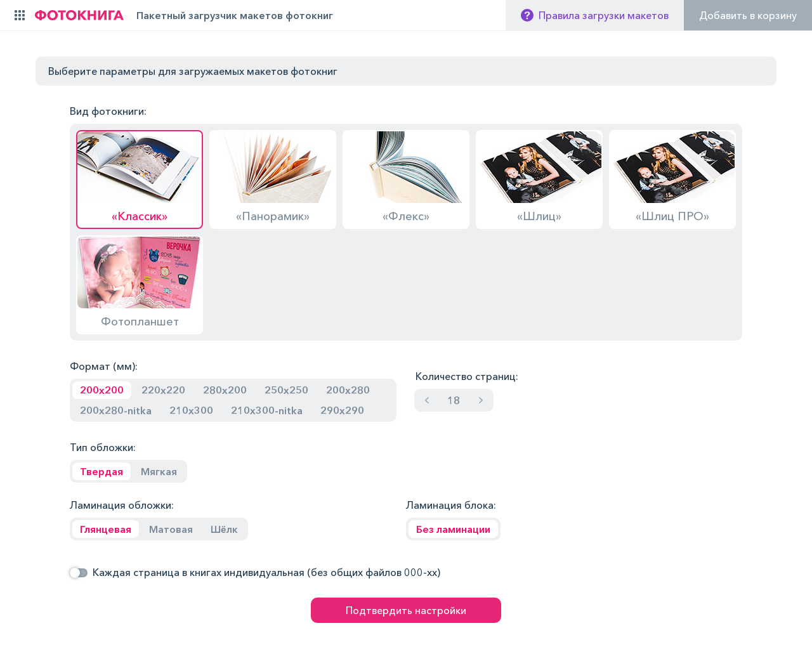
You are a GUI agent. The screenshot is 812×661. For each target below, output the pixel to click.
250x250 (286, 390)
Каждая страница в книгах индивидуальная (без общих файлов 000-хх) (266, 572)
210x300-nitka (267, 410)
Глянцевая (106, 529)
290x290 (342, 410)
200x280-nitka (116, 410)
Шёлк (224, 529)
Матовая (171, 529)
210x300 (191, 410)
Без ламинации (453, 529)
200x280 (348, 390)
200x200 (102, 390)
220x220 (163, 390)
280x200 (225, 390)
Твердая (101, 471)
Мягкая (159, 471)
